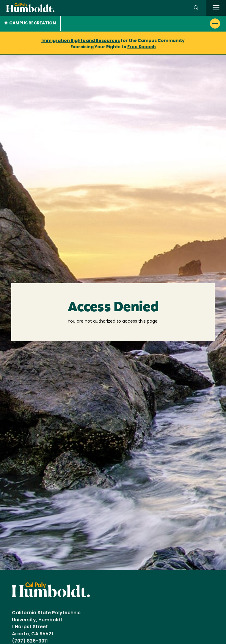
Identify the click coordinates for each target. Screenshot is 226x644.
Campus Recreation (30, 23)
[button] (196, 8)
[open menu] (216, 8)
